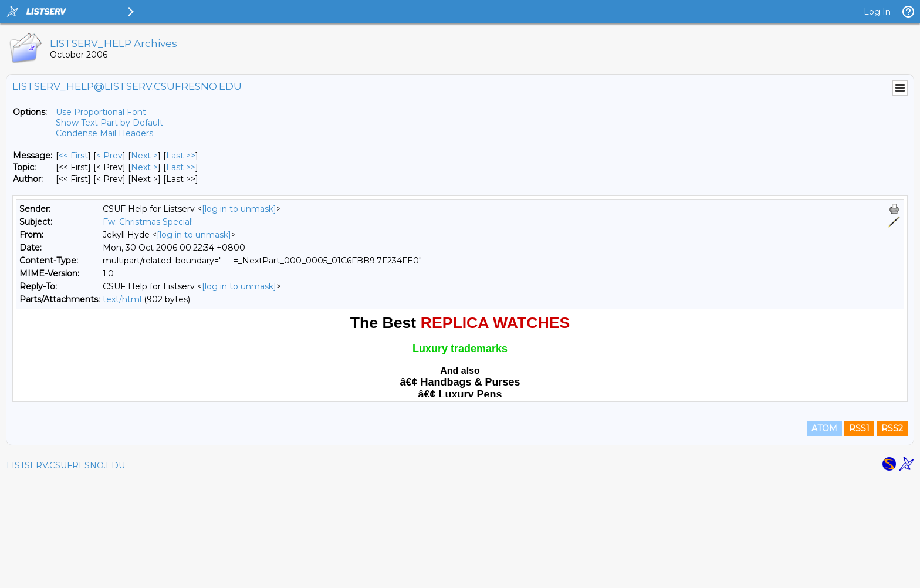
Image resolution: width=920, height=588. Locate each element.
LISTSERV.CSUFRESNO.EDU (66, 573)
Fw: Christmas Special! (148, 222)
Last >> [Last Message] (181, 156)
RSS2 (892, 536)
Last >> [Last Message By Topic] (181, 167)
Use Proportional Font (101, 112)
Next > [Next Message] (144, 156)
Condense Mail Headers (104, 133)
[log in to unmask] (239, 209)
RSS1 (859, 536)
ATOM (824, 536)
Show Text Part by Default (109, 123)
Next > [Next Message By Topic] (144, 167)
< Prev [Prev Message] (109, 156)
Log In (877, 12)
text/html (122, 299)
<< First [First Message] (73, 156)
